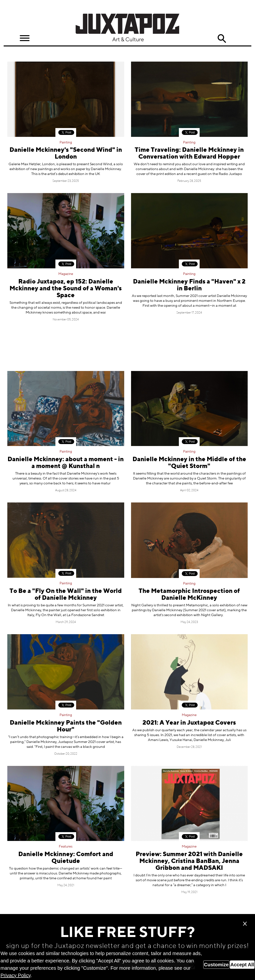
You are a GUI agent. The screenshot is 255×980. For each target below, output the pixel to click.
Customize (216, 965)
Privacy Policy (15, 975)
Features (66, 847)
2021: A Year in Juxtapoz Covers (189, 723)
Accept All (242, 965)
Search (222, 39)
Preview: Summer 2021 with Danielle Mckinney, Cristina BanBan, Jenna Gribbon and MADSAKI (189, 861)
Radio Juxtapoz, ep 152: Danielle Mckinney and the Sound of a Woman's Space (66, 289)
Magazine (66, 274)
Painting (66, 142)
